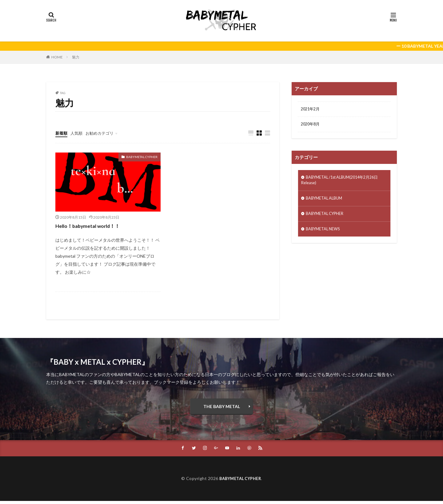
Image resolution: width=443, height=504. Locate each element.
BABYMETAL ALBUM (326, 202)
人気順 (78, 133)
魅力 (76, 57)
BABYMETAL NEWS (325, 234)
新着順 (62, 133)
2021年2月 (311, 110)
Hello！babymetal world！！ (92, 226)
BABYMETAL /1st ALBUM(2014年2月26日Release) (344, 182)
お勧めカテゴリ (102, 133)
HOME (57, 57)
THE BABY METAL (222, 408)
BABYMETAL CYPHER (142, 157)
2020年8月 (311, 126)
